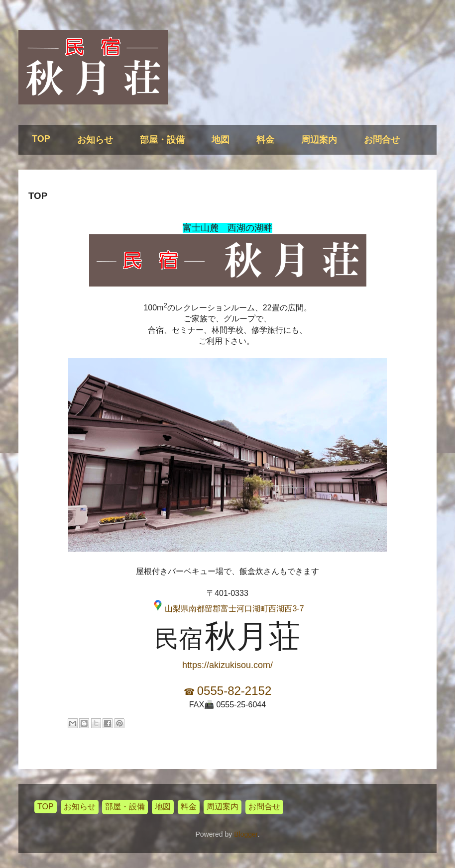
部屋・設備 (162, 140)
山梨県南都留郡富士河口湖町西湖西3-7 (234, 609)
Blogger (246, 834)
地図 (221, 140)
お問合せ (382, 140)
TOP (41, 139)
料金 (265, 140)
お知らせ (95, 140)
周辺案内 (319, 140)
